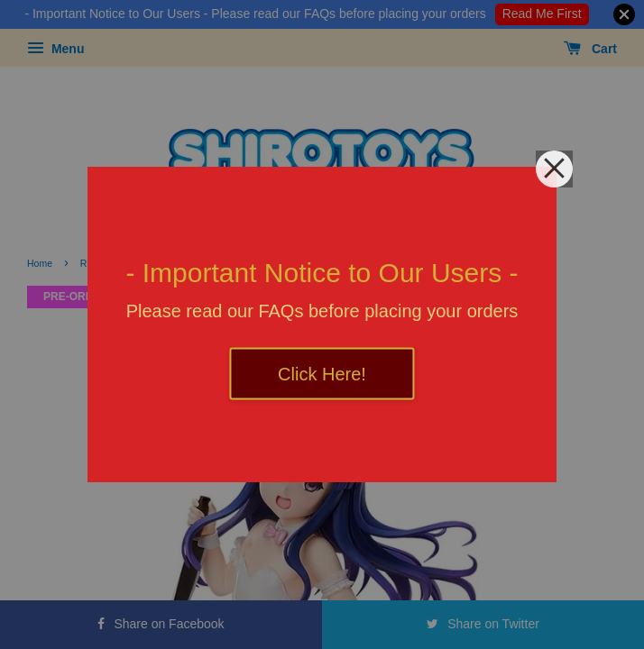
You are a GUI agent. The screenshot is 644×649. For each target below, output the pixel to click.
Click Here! (322, 374)
